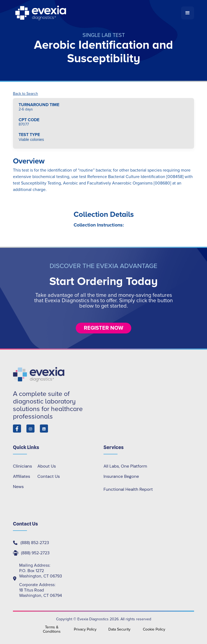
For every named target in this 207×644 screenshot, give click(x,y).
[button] (188, 13)
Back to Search (25, 94)
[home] (97, 13)
